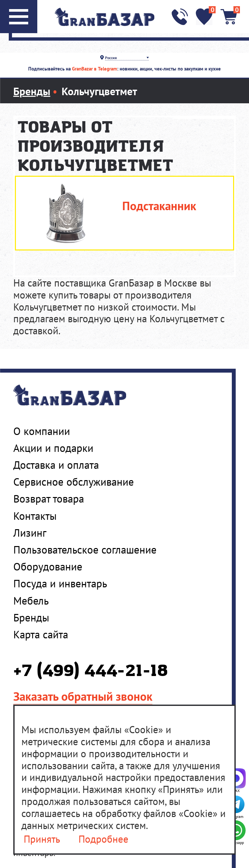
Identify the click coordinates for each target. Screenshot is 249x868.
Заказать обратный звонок (83, 696)
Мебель (31, 601)
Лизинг (30, 533)
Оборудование (48, 567)
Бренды (31, 618)
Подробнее (103, 839)
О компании (42, 431)
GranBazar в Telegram (95, 69)
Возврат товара (49, 499)
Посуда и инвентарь (60, 583)
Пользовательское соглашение (85, 550)
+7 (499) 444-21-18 (91, 671)
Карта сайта (41, 634)
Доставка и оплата (56, 465)
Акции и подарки (53, 448)
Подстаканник (159, 206)
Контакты (35, 516)
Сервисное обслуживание (74, 482)
